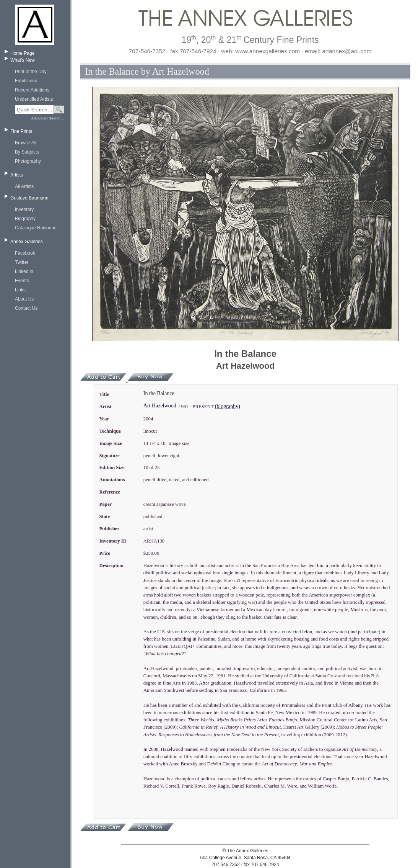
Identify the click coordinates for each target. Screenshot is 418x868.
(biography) (228, 406)
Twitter (22, 262)
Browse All (26, 143)
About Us (24, 299)
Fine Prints (21, 131)
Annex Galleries (27, 242)
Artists (17, 175)
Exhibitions (26, 81)
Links (20, 290)
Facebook (25, 253)
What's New (23, 60)
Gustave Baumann (29, 198)
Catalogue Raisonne (36, 228)
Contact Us (26, 308)
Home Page (22, 53)
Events (22, 281)
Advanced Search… (48, 118)
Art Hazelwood (160, 406)
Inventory (24, 209)
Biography (25, 219)
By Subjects (27, 152)
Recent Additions (32, 90)
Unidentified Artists (34, 99)
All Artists (24, 186)
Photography (28, 161)
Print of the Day (31, 72)
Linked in (24, 271)
